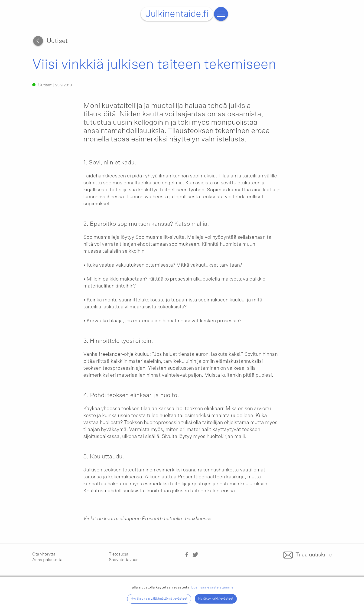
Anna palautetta (47, 560)
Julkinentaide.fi (177, 14)
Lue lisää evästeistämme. (213, 587)
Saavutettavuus (124, 560)
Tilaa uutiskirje (314, 555)
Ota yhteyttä (44, 554)
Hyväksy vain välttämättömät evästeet (159, 599)
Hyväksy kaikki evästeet (216, 599)
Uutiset (57, 41)
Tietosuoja (119, 554)
